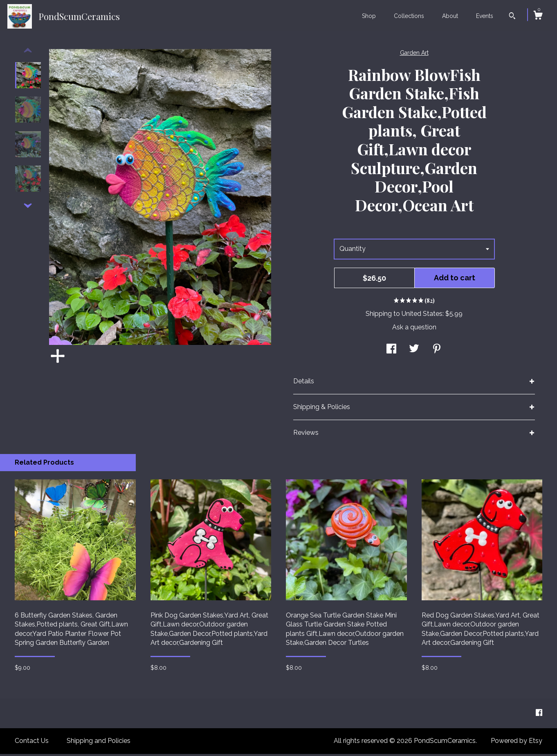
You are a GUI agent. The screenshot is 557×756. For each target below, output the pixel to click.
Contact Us (32, 743)
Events (485, 16)
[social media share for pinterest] (437, 352)
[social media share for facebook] (391, 352)
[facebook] (539, 715)
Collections (409, 16)
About (450, 16)
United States (422, 316)
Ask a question (414, 329)
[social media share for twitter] (414, 352)
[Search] (512, 17)
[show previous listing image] (28, 53)
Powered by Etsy (517, 743)
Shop (369, 16)
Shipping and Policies (99, 743)
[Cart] (538, 16)
